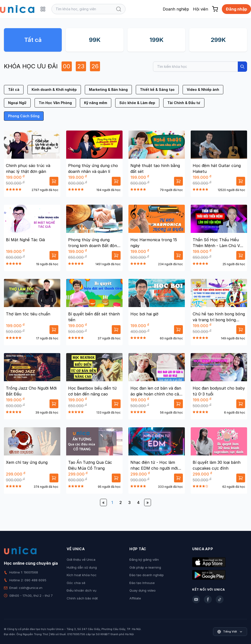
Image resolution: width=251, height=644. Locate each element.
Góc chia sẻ (76, 583)
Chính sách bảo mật (82, 598)
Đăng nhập (236, 9)
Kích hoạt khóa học (82, 575)
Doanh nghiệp (176, 9)
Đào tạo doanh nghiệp (147, 575)
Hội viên (201, 9)
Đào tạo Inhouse (142, 583)
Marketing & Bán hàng (108, 89)
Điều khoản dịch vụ (82, 590)
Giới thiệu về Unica (81, 560)
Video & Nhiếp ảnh (203, 89)
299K (218, 40)
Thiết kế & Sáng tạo (157, 89)
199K (157, 40)
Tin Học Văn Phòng (55, 103)
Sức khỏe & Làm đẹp (137, 103)
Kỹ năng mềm (96, 103)
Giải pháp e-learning (145, 567)
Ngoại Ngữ (17, 103)
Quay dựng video (143, 590)
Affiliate (135, 598)
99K (95, 40)
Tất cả (33, 40)
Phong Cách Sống (24, 116)
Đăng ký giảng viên (144, 560)
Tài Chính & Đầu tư (184, 103)
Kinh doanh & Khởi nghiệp (54, 89)
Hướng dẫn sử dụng (82, 567)
